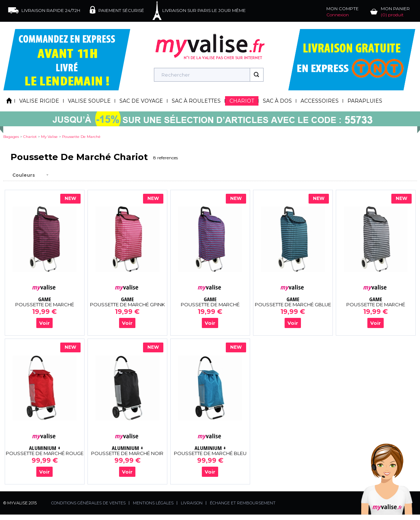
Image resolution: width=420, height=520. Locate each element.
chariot (30, 137)
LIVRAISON (192, 503)
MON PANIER (395, 12)
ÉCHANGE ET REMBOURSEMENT (243, 503)
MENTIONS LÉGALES (153, 503)
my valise (49, 137)
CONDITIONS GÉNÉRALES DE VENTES (88, 503)
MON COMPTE (342, 12)
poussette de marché (81, 137)
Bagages (11, 137)
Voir (44, 323)
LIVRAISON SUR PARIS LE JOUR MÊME (204, 10)
